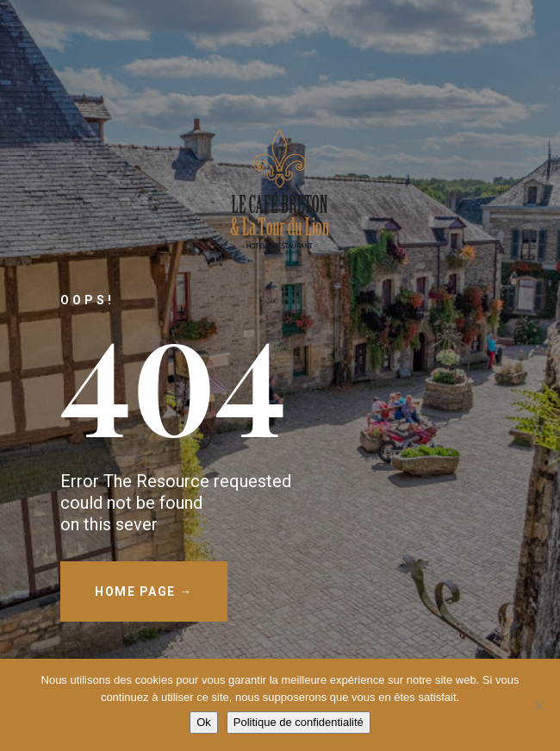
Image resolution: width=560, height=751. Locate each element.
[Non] (538, 705)
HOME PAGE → (144, 591)
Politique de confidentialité (299, 722)
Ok (204, 722)
